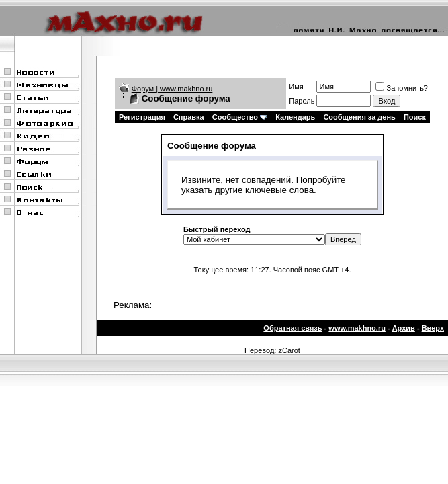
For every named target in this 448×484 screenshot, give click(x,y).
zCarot (289, 350)
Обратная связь (293, 328)
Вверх (433, 328)
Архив (404, 328)
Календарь (295, 117)
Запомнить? (402, 88)
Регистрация (142, 117)
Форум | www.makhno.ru (172, 89)
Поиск (415, 117)
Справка (189, 117)
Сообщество (240, 117)
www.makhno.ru (357, 328)
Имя (296, 87)
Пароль (302, 101)
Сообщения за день (359, 117)
